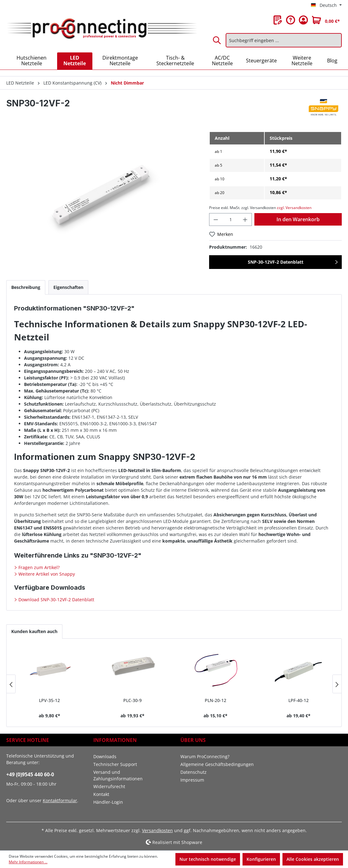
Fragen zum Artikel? (38, 567)
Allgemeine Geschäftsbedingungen (217, 764)
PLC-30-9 (132, 700)
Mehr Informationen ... (28, 862)
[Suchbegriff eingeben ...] (284, 40)
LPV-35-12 (49, 700)
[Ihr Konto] (303, 20)
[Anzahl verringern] (216, 219)
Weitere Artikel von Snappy (46, 574)
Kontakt (101, 794)
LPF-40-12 (299, 700)
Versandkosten (157, 830)
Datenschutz (194, 772)
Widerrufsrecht (109, 786)
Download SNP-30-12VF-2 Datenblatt (56, 600)
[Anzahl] (230, 219)
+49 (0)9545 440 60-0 (30, 774)
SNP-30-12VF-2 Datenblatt (276, 262)
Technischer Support (115, 764)
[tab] (26, 287)
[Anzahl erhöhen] (245, 219)
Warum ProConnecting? (205, 756)
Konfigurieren (261, 859)
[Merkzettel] (278, 20)
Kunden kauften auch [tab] (34, 631)
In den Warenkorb (298, 219)
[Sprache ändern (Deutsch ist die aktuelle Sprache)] (326, 5)
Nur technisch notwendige (208, 859)
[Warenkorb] (326, 20)
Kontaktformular (60, 800)
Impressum (192, 780)
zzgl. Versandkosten (294, 208)
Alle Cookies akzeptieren (313, 859)
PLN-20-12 (216, 700)
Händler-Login (108, 802)
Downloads (105, 756)
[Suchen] (217, 40)
